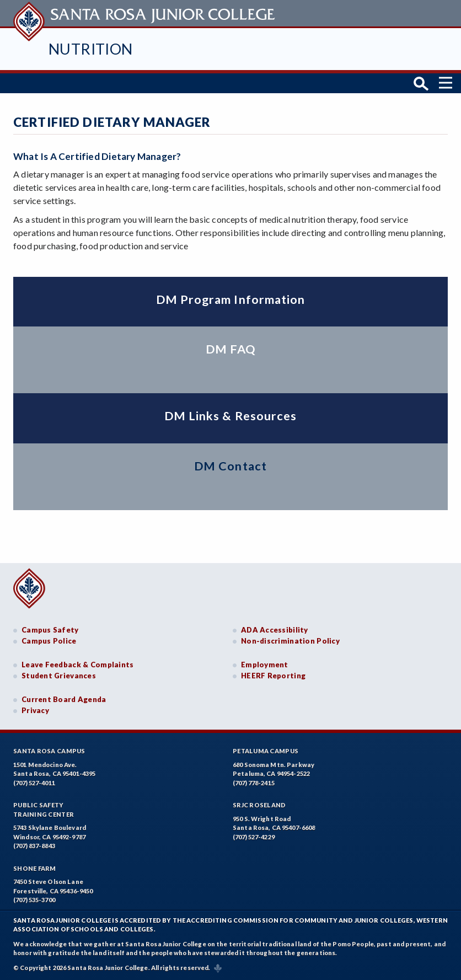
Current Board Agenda (64, 699)
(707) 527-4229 (254, 837)
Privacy (35, 710)
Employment (265, 665)
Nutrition (91, 49)
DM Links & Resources (231, 416)
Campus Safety (50, 630)
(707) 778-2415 (254, 783)
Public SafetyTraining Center (44, 810)
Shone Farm (35, 868)
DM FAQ (230, 349)
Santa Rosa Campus (49, 751)
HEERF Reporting (273, 676)
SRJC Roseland (259, 805)
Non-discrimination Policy (290, 641)
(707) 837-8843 (34, 846)
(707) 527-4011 (34, 783)
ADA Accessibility (275, 630)
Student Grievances (59, 676)
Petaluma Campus (266, 751)
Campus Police (49, 641)
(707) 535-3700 (34, 900)
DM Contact (230, 466)
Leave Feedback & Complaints (77, 665)
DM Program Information (231, 299)
